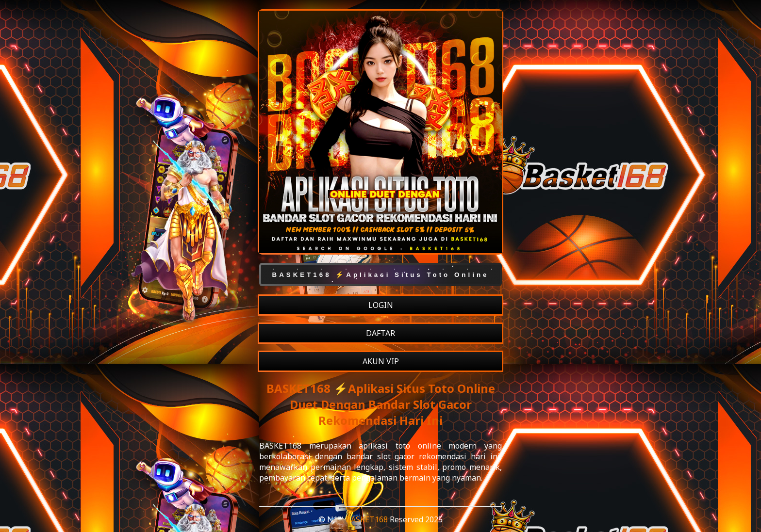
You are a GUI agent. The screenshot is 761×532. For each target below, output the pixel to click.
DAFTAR (380, 333)
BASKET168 (367, 519)
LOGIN (381, 305)
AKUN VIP (381, 361)
